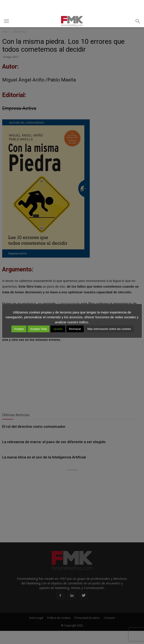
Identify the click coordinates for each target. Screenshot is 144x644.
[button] (138, 21)
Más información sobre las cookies (109, 329)
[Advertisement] (72, 8)
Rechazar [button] (75, 329)
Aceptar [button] (19, 329)
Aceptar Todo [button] (39, 329)
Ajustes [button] (58, 329)
